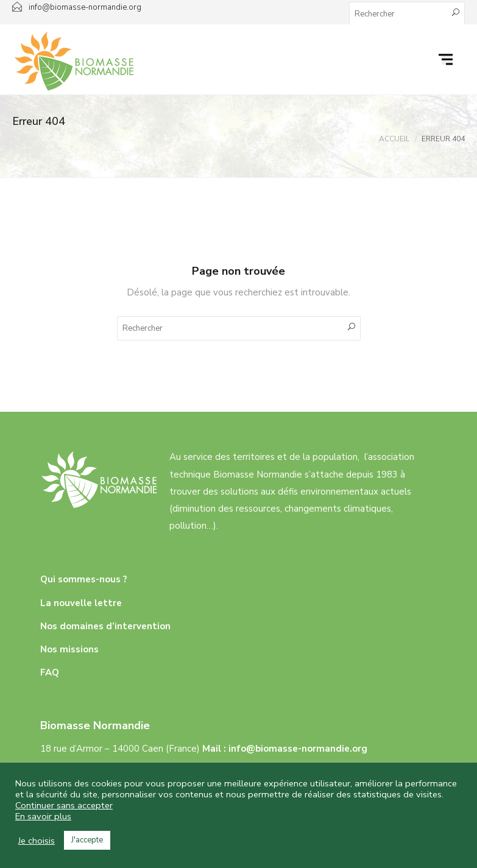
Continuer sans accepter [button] (64, 805)
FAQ (50, 672)
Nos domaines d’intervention (105, 626)
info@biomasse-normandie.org (298, 749)
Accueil (394, 139)
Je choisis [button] (37, 841)
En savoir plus (43, 816)
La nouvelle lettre (81, 603)
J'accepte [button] (87, 840)
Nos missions (69, 649)
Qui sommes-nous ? (84, 579)
